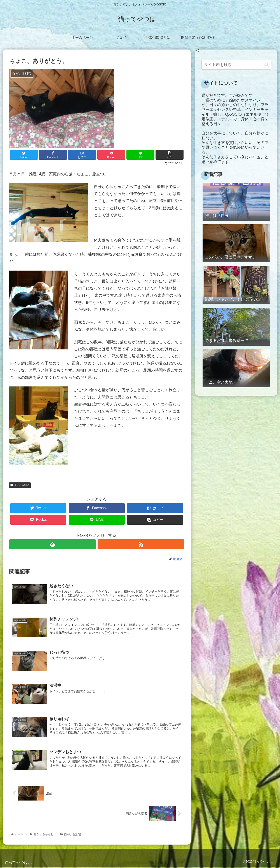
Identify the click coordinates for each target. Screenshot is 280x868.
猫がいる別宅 (20, 485)
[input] (236, 65)
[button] (267, 65)
